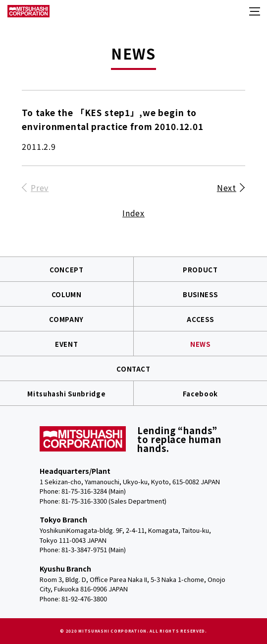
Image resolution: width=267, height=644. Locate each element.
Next (227, 188)
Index (133, 213)
